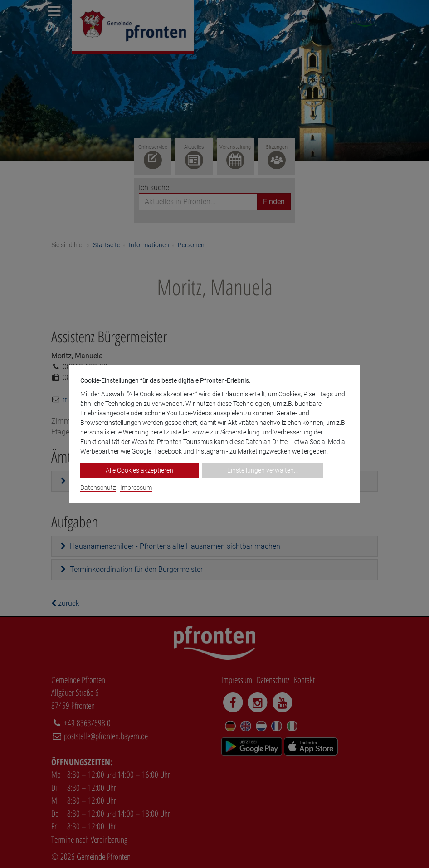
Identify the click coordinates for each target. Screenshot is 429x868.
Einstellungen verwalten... (263, 470)
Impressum (136, 488)
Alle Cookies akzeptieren (139, 470)
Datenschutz (98, 488)
